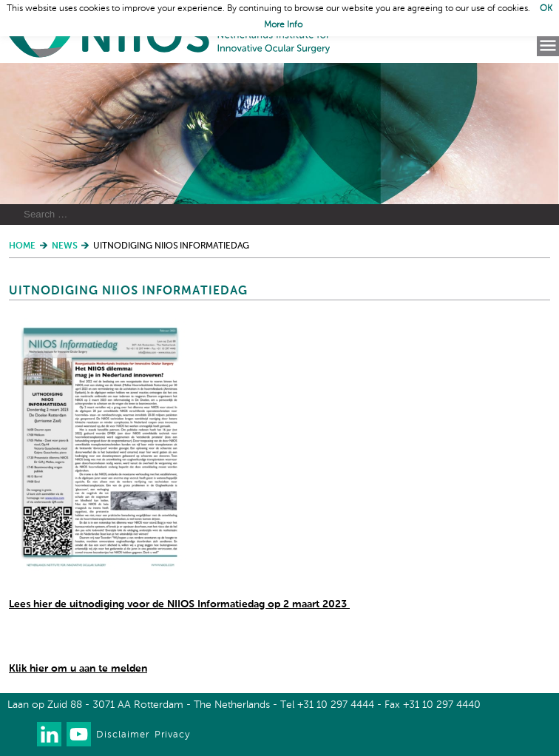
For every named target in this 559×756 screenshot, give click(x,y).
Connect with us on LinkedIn (49, 734)
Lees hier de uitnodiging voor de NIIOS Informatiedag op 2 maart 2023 (179, 604)
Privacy (172, 735)
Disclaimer (123, 735)
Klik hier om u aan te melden (78, 669)
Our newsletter (20, 734)
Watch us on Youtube (79, 734)
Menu (548, 46)
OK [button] (546, 9)
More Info (283, 25)
